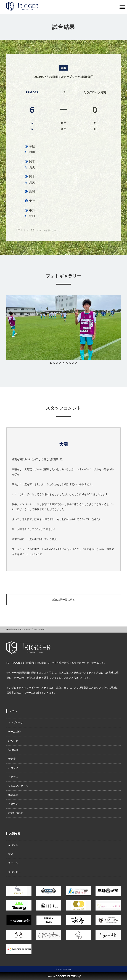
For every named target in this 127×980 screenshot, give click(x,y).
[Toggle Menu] (122, 7)
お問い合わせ (16, 813)
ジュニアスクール (18, 786)
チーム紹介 (14, 732)
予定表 (12, 759)
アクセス (13, 777)
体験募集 (13, 795)
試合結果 (13, 750)
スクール (13, 863)
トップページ (16, 723)
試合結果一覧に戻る (64, 600)
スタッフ (13, 768)
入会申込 (13, 804)
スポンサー (14, 872)
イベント (13, 845)
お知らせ (13, 741)
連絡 (11, 854)
